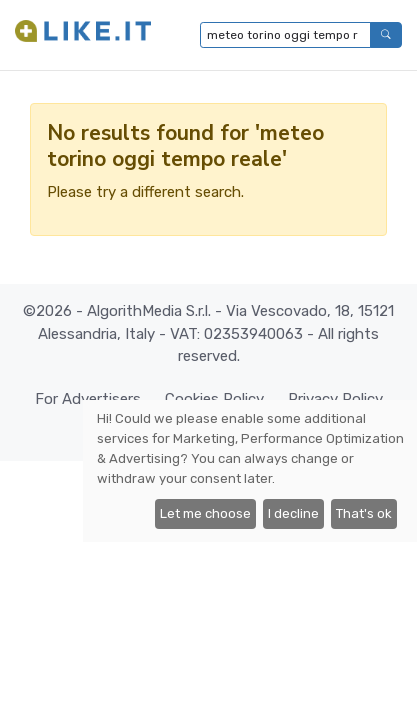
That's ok (364, 513)
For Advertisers (88, 399)
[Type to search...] (285, 35)
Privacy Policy (335, 399)
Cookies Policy (214, 399)
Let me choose (205, 513)
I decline (293, 513)
